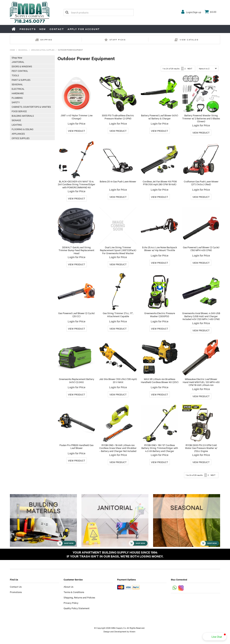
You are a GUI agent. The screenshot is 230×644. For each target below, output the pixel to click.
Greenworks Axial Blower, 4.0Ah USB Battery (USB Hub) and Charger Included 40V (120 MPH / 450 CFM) (201, 316)
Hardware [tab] (18, 93)
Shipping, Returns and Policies (79, 597)
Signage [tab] (16, 120)
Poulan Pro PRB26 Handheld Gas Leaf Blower (76, 446)
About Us (68, 587)
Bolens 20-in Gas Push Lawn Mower (118, 181)
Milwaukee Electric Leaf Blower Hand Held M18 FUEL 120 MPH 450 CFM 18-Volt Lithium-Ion (201, 382)
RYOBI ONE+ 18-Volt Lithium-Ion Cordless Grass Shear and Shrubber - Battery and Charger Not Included (118, 448)
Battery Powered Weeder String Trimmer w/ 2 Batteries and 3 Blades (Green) (201, 118)
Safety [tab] (16, 102)
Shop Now (17, 57)
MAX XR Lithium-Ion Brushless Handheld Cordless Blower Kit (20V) (160, 380)
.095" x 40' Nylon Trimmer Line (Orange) (77, 117)
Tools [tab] (15, 75)
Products (28, 29)
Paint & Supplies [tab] (21, 80)
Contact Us (16, 587)
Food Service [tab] (19, 111)
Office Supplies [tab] (21, 138)
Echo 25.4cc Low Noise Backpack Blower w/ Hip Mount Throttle (160, 249)
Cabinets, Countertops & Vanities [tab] (31, 107)
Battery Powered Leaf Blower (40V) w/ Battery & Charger (160, 117)
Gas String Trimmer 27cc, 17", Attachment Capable (118, 315)
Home (14, 29)
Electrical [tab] (18, 89)
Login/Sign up (194, 12)
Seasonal (23, 50)
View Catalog (189, 40)
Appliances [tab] (18, 134)
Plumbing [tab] (17, 98)
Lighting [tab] (17, 125)
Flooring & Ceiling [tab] (23, 129)
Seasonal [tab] (17, 84)
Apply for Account (84, 29)
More (77, 131)
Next (190, 68)
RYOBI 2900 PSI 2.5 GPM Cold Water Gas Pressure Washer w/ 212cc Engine (201, 448)
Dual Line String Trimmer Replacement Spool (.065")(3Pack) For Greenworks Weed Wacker (118, 250)
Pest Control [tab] (20, 71)
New (43, 29)
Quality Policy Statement (77, 608)
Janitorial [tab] (18, 62)
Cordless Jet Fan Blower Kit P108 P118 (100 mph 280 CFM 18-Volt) (160, 183)
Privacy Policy (71, 603)
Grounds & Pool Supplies (43, 50)
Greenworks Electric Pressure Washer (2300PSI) (160, 315)
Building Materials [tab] (23, 116)
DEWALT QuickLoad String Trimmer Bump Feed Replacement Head (76, 250)
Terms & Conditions (74, 592)
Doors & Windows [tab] (22, 66)
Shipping (46, 40)
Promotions (16, 592)
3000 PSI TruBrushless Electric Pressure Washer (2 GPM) (118, 117)
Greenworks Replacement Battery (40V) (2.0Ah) (77, 380)
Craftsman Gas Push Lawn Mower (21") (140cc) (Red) (201, 183)
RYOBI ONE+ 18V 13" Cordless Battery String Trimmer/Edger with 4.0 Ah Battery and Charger (160, 448)
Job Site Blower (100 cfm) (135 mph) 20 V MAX (118, 380)
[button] (215, 637)
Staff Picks (118, 40)
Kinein (133, 631)
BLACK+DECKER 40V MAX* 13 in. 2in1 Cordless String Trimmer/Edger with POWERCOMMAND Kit (77, 184)
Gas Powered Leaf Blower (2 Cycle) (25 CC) (76, 315)
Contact (57, 29)
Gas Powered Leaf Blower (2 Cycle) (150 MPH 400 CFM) (201, 249)
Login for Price (77, 123)
